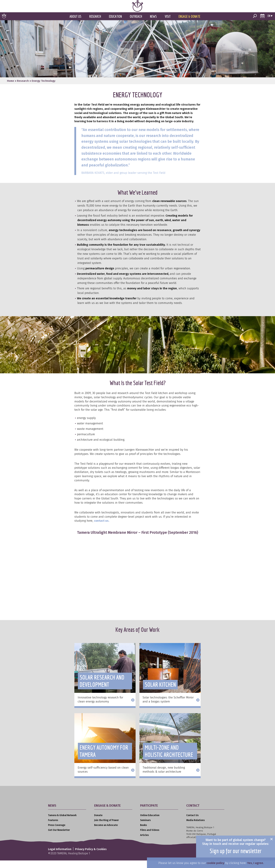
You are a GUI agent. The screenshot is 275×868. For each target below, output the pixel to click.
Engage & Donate (189, 24)
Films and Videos (150, 838)
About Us (76, 24)
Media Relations (195, 828)
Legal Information (60, 857)
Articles (144, 843)
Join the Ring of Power (106, 828)
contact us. (102, 528)
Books (143, 833)
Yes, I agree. (255, 863)
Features (53, 828)
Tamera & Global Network (62, 823)
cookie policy (215, 863)
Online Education (150, 823)
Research (95, 24)
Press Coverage (57, 833)
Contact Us (192, 823)
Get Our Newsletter (59, 838)
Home (11, 89)
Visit (168, 24)
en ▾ (270, 23)
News (153, 24)
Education (115, 24)
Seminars (145, 828)
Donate (98, 823)
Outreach (136, 24)
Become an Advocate (106, 833)
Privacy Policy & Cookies (91, 857)
